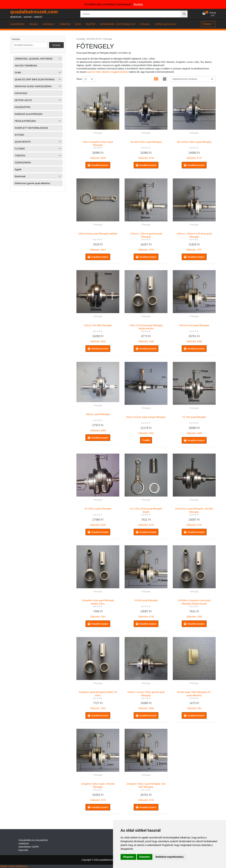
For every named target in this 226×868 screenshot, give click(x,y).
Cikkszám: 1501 (98, 608)
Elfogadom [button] (128, 857)
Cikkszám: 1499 (146, 333)
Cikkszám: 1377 (194, 241)
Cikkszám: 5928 (98, 149)
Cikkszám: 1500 (194, 608)
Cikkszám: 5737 (194, 149)
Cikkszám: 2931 (146, 424)
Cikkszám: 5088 (194, 333)
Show (79, 79)
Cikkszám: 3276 (146, 516)
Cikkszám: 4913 (98, 241)
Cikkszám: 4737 (194, 516)
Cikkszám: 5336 (98, 516)
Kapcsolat (23, 850)
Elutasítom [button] (145, 857)
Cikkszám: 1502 (98, 699)
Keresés (16, 39)
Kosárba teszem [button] (100, 165)
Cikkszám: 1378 (146, 241)
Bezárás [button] (138, 4)
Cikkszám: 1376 (146, 791)
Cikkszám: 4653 (98, 333)
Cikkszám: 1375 (98, 791)
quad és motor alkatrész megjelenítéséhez (108, 72)
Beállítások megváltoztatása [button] (169, 857)
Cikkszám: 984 (194, 699)
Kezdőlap (81, 39)
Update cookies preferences (14, 866)
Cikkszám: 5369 (146, 699)
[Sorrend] (193, 79)
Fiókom (207, 24)
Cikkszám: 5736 (146, 149)
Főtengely (98, 133)
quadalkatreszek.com (34, 12)
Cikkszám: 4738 (146, 608)
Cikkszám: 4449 (194, 424)
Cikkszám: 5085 (98, 422)
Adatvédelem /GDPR (29, 847)
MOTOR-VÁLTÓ (94, 39)
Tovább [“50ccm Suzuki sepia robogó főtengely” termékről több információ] (146, 440)
